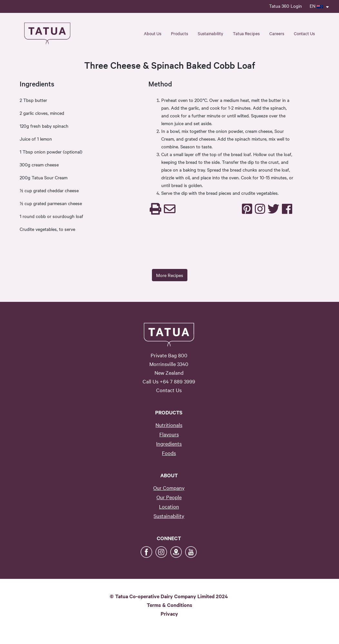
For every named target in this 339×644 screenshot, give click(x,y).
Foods (169, 453)
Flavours (169, 434)
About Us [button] (153, 33)
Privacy (169, 613)
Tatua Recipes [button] (246, 33)
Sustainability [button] (210, 33)
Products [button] (179, 33)
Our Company (169, 488)
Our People (169, 497)
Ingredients (169, 443)
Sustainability (169, 516)
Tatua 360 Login (285, 6)
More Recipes (170, 275)
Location (169, 506)
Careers (277, 33)
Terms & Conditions (169, 605)
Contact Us (304, 33)
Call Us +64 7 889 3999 (169, 381)
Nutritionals (169, 425)
